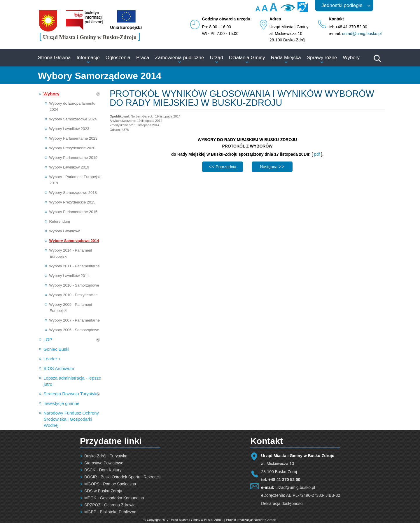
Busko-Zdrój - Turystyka (106, 456)
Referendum (60, 221)
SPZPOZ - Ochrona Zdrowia (110, 505)
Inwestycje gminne (61, 403)
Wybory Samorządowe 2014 (74, 241)
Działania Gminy (247, 58)
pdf (317, 154)
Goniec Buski (56, 349)
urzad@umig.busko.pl (362, 34)
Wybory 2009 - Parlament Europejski (71, 308)
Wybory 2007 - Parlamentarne (75, 320)
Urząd (217, 58)
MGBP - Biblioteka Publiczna (110, 512)
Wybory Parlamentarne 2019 (73, 158)
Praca (143, 58)
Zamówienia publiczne (179, 58)
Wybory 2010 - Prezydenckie (73, 295)
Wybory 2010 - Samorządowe (74, 285)
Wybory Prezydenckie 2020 (72, 148)
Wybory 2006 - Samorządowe (74, 330)
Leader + (52, 359)
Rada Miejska (286, 58)
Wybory (351, 58)
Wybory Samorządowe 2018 (73, 193)
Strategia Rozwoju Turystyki (70, 394)
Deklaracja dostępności (282, 503)
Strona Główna (54, 58)
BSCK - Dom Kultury (103, 470)
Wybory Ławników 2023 (69, 129)
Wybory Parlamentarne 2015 (73, 212)
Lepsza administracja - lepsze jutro (72, 381)
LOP (48, 339)
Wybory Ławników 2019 (69, 167)
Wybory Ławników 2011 (69, 276)
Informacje (88, 58)
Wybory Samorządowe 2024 (73, 119)
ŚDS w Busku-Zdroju (103, 491)
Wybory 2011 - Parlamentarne (75, 266)
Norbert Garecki (265, 520)
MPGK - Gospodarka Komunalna (114, 498)
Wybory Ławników (65, 231)
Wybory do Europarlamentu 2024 (72, 106)
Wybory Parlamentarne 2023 (73, 138)
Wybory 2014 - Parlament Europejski (71, 253)
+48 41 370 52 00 (284, 480)
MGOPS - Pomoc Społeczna (110, 484)
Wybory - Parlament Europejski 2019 (75, 180)
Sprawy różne (322, 58)
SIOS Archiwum (59, 368)
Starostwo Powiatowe (104, 463)
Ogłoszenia (118, 58)
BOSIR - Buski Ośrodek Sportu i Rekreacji (122, 477)
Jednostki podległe (342, 5)
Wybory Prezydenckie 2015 (72, 202)
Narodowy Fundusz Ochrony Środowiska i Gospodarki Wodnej (71, 419)
